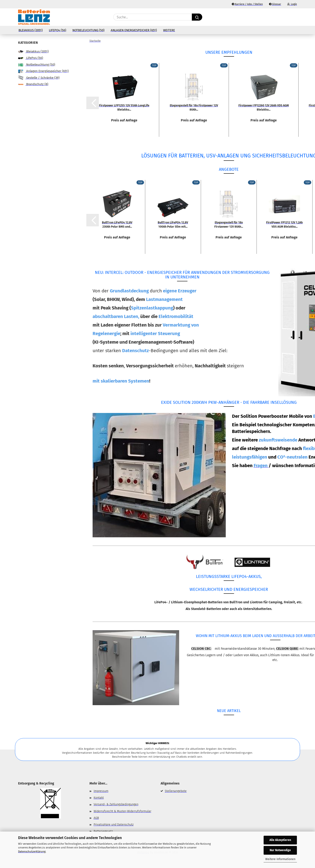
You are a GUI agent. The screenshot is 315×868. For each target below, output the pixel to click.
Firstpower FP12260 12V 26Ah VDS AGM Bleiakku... (264, 107)
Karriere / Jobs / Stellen (247, 4)
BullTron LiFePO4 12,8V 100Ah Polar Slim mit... (173, 224)
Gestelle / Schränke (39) (39, 78)
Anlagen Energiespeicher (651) (134, 30)
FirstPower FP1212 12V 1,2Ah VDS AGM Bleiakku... (284, 224)
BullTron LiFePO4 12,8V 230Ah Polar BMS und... (117, 224)
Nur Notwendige (280, 850)
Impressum (101, 791)
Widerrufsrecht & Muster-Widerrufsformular (122, 811)
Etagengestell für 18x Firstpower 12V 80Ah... (194, 107)
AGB (96, 818)
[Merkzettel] (284, 17)
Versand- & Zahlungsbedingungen (116, 804)
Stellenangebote (176, 791)
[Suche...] (197, 17)
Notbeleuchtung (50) (88, 30)
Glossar (275, 4)
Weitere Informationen (280, 859)
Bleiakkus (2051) (31, 30)
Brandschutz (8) (33, 84)
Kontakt (99, 798)
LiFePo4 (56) (58, 30)
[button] (295, 17)
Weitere (169, 30)
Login (292, 4)
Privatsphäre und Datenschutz (114, 825)
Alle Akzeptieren (280, 840)
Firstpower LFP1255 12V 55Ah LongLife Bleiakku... (124, 107)
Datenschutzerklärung (32, 851)
